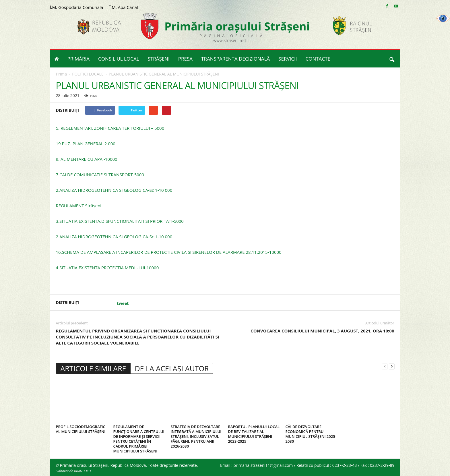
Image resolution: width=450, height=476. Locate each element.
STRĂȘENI (159, 59)
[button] (392, 59)
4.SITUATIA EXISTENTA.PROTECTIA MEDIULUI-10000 (107, 268)
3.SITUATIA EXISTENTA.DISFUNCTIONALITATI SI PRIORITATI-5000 (120, 221)
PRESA (185, 59)
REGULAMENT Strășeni (79, 206)
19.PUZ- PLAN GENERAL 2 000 (86, 144)
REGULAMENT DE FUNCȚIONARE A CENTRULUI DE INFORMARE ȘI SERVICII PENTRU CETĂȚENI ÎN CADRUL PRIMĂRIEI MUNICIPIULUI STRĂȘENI (139, 439)
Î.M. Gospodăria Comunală (77, 7)
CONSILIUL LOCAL (119, 59)
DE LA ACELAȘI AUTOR (172, 368)
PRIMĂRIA (79, 59)
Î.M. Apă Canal (124, 7)
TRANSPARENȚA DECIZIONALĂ (235, 59)
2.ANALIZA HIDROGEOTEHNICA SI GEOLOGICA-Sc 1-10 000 (114, 190)
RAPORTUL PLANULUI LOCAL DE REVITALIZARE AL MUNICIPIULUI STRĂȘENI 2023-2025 (254, 434)
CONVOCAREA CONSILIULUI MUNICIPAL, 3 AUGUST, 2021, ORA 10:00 (322, 331)
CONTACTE (318, 59)
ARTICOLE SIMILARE (93, 368)
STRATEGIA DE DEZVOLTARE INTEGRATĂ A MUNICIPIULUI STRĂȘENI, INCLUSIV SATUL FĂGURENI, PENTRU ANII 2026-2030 (196, 436)
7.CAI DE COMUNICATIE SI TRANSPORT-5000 (100, 175)
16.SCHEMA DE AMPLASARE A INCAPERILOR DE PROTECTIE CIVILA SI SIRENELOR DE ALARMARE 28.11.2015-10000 (169, 252)
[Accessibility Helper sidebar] (443, 18)
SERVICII (288, 59)
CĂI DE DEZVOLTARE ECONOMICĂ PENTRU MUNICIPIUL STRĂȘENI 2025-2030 (311, 434)
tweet (123, 303)
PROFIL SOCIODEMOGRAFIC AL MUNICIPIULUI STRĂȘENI (81, 429)
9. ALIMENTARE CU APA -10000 (87, 159)
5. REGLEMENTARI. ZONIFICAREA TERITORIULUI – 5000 (110, 128)
